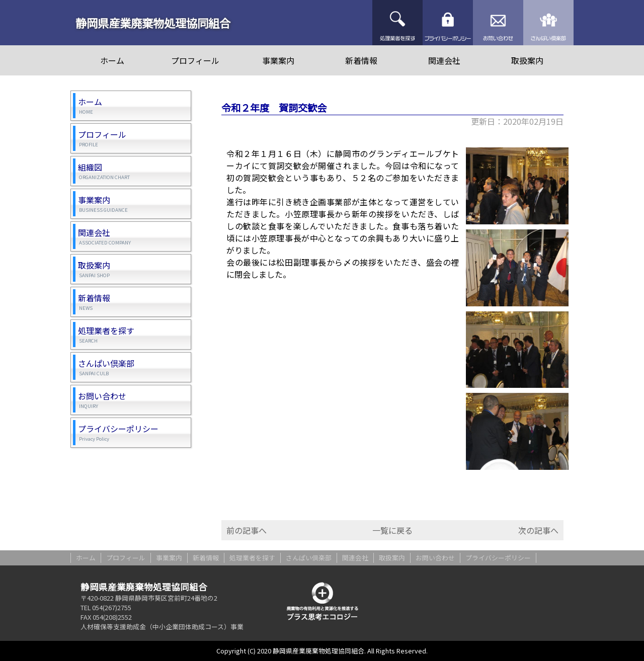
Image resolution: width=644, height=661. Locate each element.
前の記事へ (247, 530)
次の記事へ (538, 530)
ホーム (112, 60)
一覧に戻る (392, 530)
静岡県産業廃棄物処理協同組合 (153, 23)
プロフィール (195, 60)
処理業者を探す (397, 23)
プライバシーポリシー (448, 23)
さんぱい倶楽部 (548, 23)
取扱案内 (527, 60)
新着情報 (361, 60)
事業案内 (278, 60)
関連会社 (444, 60)
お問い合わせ (498, 23)
